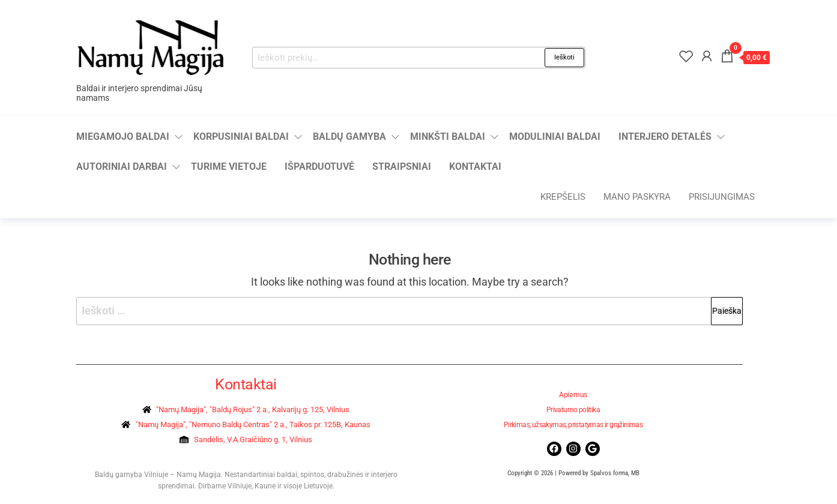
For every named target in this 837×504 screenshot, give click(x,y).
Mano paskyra (637, 197)
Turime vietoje (229, 166)
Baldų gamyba (349, 136)
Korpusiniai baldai (241, 136)
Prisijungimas (722, 197)
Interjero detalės (665, 136)
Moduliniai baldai (555, 136)
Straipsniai (402, 166)
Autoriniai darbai (122, 166)
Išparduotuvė (319, 166)
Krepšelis (563, 197)
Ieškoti (564, 57)
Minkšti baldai (448, 136)
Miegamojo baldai (123, 136)
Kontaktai (475, 166)
